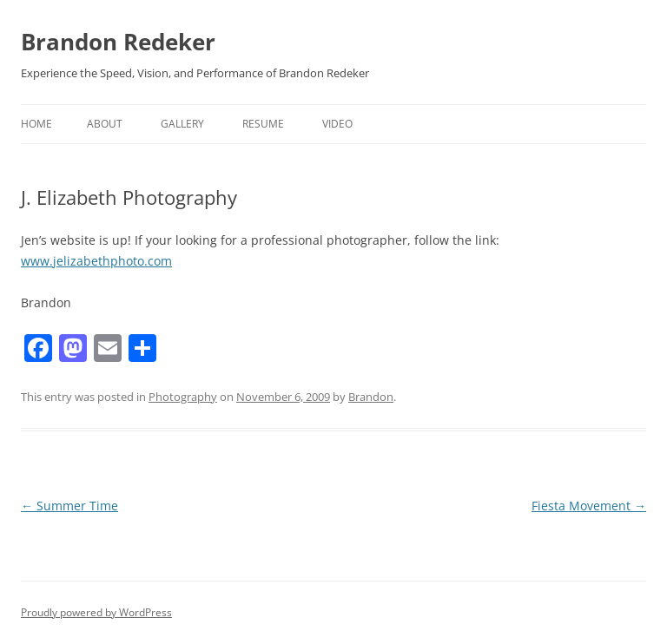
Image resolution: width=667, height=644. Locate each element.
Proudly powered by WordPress (96, 612)
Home (36, 124)
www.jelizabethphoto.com (96, 261)
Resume (263, 124)
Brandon (371, 397)
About (105, 124)
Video (337, 124)
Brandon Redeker (118, 42)
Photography (183, 397)
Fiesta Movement (589, 506)
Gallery (182, 124)
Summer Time (69, 506)
